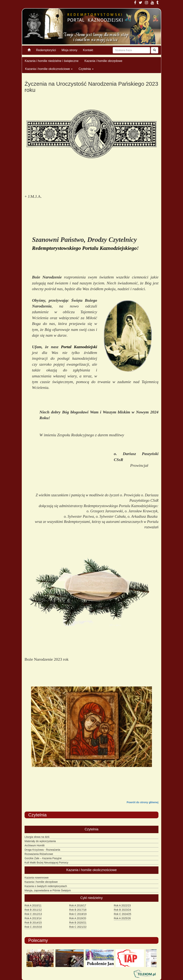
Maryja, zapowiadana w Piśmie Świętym (48, 890)
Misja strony (69, 50)
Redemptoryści (46, 50)
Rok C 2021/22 (78, 927)
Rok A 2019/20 (78, 918)
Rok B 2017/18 (78, 910)
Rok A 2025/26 (122, 918)
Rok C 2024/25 (122, 914)
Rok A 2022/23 (122, 905)
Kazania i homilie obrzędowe (103, 61)
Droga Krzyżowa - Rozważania (42, 850)
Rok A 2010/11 (33, 905)
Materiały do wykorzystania (40, 841)
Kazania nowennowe (37, 878)
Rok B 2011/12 (33, 910)
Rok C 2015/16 (33, 927)
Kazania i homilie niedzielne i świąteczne (52, 61)
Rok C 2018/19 (78, 914)
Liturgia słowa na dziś (37, 837)
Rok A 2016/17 (78, 905)
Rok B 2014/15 (33, 923)
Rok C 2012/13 (33, 914)
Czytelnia (86, 69)
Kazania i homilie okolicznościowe (49, 69)
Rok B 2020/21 (78, 923)
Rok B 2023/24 (122, 910)
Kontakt (88, 50)
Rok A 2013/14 (33, 918)
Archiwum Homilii (34, 845)
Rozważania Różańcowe (39, 854)
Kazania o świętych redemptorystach (46, 886)
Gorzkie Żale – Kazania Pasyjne (43, 858)
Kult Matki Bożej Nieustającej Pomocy (46, 863)
